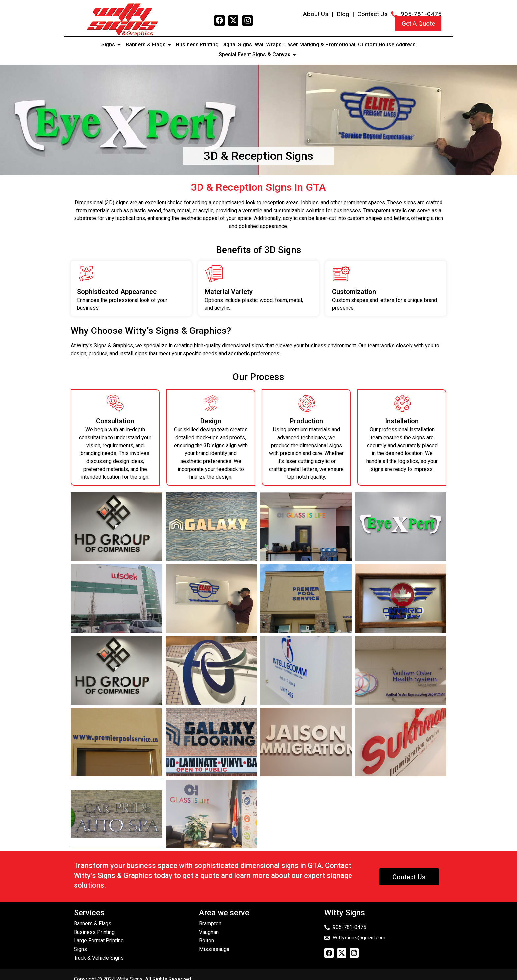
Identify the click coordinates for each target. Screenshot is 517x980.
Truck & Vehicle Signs (99, 958)
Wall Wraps (268, 45)
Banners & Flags (150, 45)
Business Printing (197, 45)
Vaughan (209, 932)
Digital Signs (237, 45)
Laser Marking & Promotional (320, 45)
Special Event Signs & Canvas (258, 55)
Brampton (210, 923)
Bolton (207, 941)
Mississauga (214, 949)
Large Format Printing (99, 941)
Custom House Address (387, 45)
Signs (112, 45)
